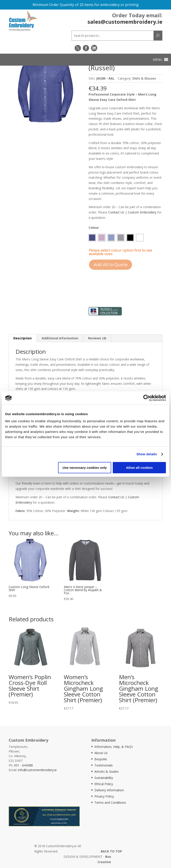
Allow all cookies (139, 468)
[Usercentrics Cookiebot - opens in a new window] (147, 398)
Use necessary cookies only (85, 468)
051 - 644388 (23, 765)
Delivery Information (109, 790)
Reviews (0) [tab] (97, 338)
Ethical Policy (104, 784)
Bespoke (101, 759)
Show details (147, 454)
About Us (101, 753)
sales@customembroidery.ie (125, 21)
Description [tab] (22, 338)
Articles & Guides (107, 771)
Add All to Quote (111, 265)
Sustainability (104, 778)
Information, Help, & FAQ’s (114, 747)
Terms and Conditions (110, 803)
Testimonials (104, 765)
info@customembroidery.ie (37, 770)
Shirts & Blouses (144, 78)
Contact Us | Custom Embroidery (132, 212)
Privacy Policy (104, 796)
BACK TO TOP (111, 851)
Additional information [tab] (60, 338)
